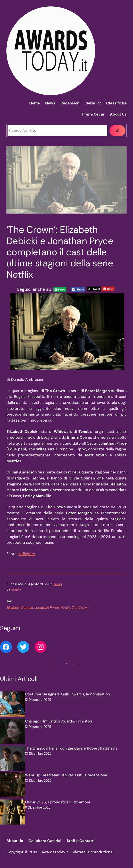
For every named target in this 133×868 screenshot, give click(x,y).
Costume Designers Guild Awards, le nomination (67, 694)
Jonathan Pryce (47, 608)
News (58, 584)
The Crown (80, 608)
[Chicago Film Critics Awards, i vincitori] (13, 732)
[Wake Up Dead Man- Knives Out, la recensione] (13, 786)
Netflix (65, 608)
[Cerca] (117, 131)
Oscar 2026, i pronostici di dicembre (58, 802)
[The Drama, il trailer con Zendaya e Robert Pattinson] (13, 759)
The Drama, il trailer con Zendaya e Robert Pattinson (71, 748)
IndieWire (27, 554)
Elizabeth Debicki (20, 608)
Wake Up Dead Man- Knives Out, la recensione (66, 775)
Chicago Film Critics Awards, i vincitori (59, 721)
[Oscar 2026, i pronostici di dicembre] (13, 813)
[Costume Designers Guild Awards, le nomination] (13, 705)
